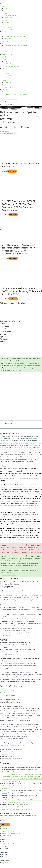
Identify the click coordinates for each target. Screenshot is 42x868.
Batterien (8, 25)
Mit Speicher (7, 13)
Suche (2, 101)
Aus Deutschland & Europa (11, 18)
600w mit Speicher (11, 15)
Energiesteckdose (9, 34)
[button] (21, 50)
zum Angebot (12, 171)
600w (5, 8)
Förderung (5, 41)
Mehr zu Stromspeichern (7, 602)
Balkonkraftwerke (7, 6)
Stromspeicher (8, 22)
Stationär (10, 27)
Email (2, 821)
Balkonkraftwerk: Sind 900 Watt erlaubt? (16, 46)
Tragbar (10, 29)
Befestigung (7, 39)
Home (4, 4)
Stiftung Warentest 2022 (9, 575)
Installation (5, 32)
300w (5, 11)
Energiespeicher (6, 20)
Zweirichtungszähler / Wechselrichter (14, 36)
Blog (3, 43)
